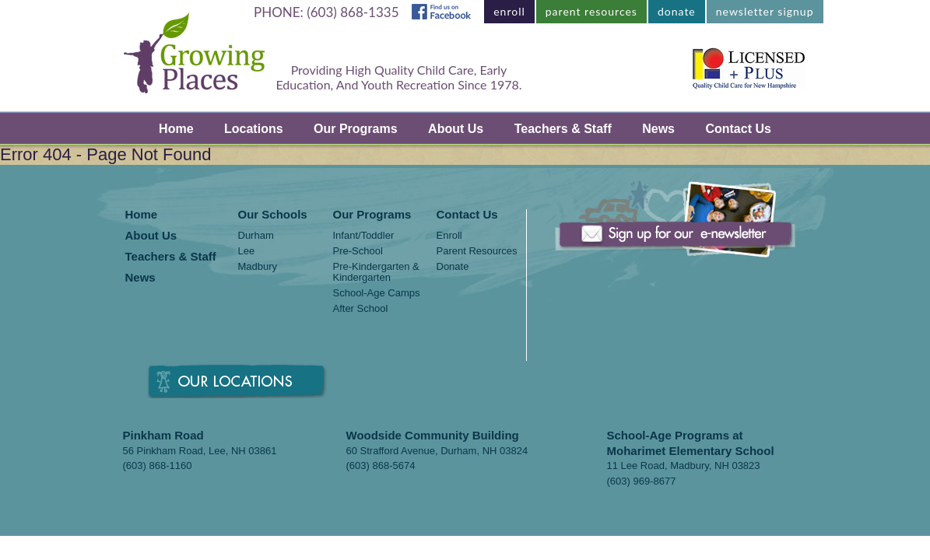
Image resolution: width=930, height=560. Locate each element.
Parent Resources (477, 251)
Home (176, 129)
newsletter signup (765, 11)
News (658, 129)
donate (677, 11)
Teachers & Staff (563, 129)
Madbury (258, 267)
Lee (247, 251)
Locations (254, 129)
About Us (456, 129)
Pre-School (358, 251)
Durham (256, 236)
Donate (453, 267)
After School (361, 309)
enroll (509, 11)
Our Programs (356, 129)
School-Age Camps (377, 293)
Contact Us (738, 129)
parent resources (591, 11)
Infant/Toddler (364, 236)
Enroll (449, 236)
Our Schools (273, 215)
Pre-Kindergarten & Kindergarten (376, 272)
